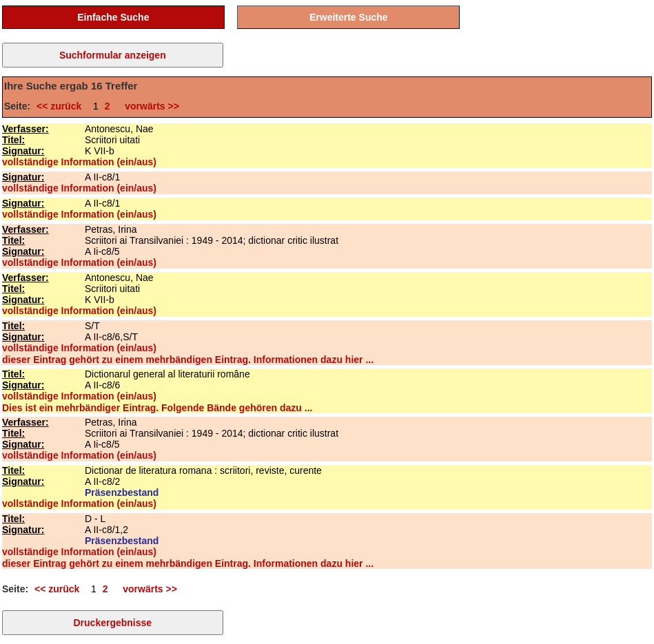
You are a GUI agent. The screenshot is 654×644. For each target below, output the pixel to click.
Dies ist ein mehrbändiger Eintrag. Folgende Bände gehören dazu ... (157, 408)
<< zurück (62, 106)
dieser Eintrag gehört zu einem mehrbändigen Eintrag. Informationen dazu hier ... (188, 360)
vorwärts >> (149, 106)
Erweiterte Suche (349, 17)
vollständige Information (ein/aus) (79, 162)
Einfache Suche (113, 17)
